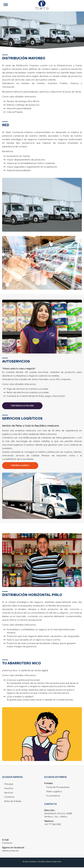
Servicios (9, 793)
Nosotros (9, 788)
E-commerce (53, 796)
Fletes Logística (54, 791)
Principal (9, 784)
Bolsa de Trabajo (13, 801)
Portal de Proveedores (58, 787)
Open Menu (10, 5)
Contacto (9, 797)
